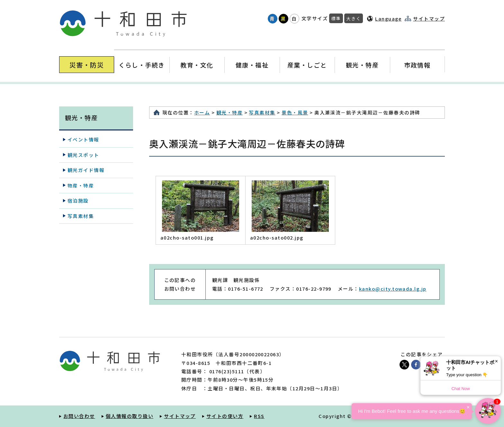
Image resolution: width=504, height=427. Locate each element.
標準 (336, 18)
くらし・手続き (142, 65)
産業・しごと (307, 65)
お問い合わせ (79, 416)
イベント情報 (83, 139)
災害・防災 (87, 65)
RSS (259, 416)
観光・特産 (362, 65)
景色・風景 (295, 112)
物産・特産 (81, 185)
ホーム (202, 112)
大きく (354, 18)
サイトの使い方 (225, 416)
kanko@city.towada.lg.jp (393, 289)
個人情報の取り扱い (130, 416)
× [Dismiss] (496, 361)
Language (388, 18)
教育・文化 (197, 65)
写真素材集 (262, 112)
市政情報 (417, 65)
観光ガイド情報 (86, 170)
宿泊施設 (78, 200)
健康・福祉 (252, 65)
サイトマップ (429, 19)
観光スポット (83, 155)
